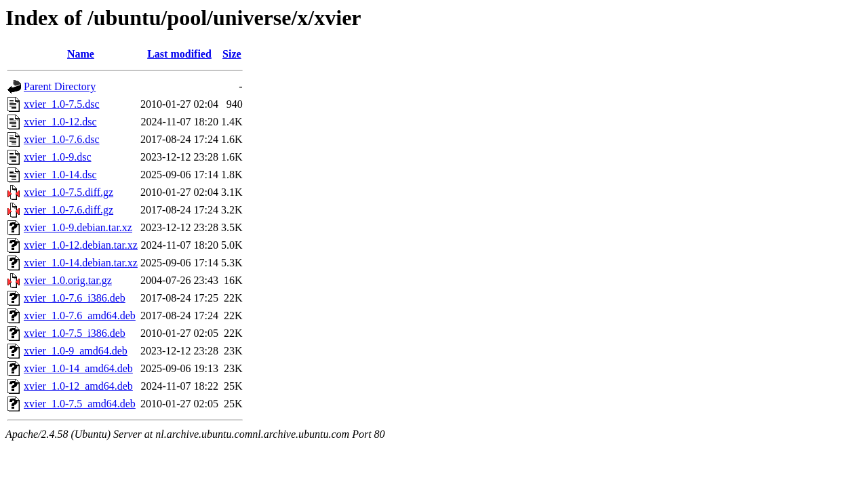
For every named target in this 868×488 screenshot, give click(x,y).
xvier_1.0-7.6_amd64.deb (80, 316)
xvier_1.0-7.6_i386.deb (75, 298)
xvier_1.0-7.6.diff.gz (68, 210)
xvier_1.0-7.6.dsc (62, 139)
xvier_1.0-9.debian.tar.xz (78, 227)
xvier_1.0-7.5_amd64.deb (80, 404)
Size (232, 54)
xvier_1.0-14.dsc (60, 175)
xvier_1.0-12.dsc (60, 122)
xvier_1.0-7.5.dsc (62, 104)
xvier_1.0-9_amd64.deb (76, 351)
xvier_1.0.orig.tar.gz (68, 280)
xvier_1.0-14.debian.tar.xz (81, 263)
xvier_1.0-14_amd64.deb (78, 368)
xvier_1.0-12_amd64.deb (78, 386)
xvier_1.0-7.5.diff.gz (68, 192)
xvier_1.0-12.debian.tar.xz (81, 245)
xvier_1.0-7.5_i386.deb (75, 333)
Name (81, 54)
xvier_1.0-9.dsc (58, 157)
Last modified (179, 54)
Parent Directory (60, 86)
